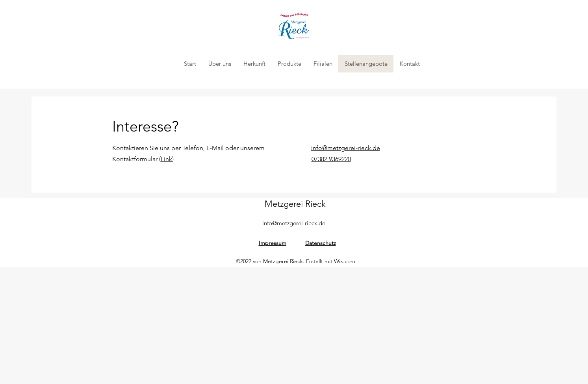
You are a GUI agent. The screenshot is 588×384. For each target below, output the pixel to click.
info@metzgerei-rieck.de (294, 223)
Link (166, 159)
